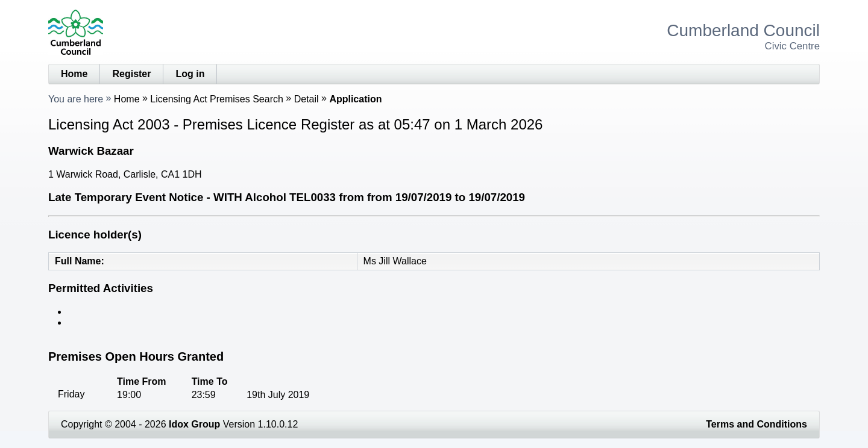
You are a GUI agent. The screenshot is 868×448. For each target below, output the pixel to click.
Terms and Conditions (756, 424)
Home (74, 74)
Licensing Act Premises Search (217, 99)
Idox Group (194, 424)
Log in (190, 74)
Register (131, 74)
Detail (307, 99)
